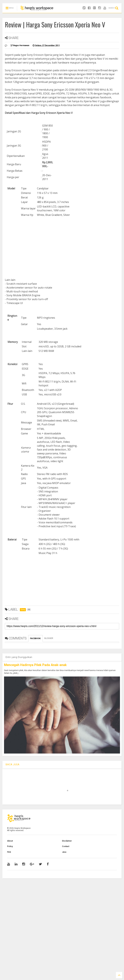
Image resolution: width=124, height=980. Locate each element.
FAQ (9, 852)
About (10, 841)
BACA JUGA (13, 764)
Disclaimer (67, 841)
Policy (10, 846)
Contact (66, 846)
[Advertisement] (62, 246)
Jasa (64, 852)
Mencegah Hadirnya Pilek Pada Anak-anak (35, 665)
